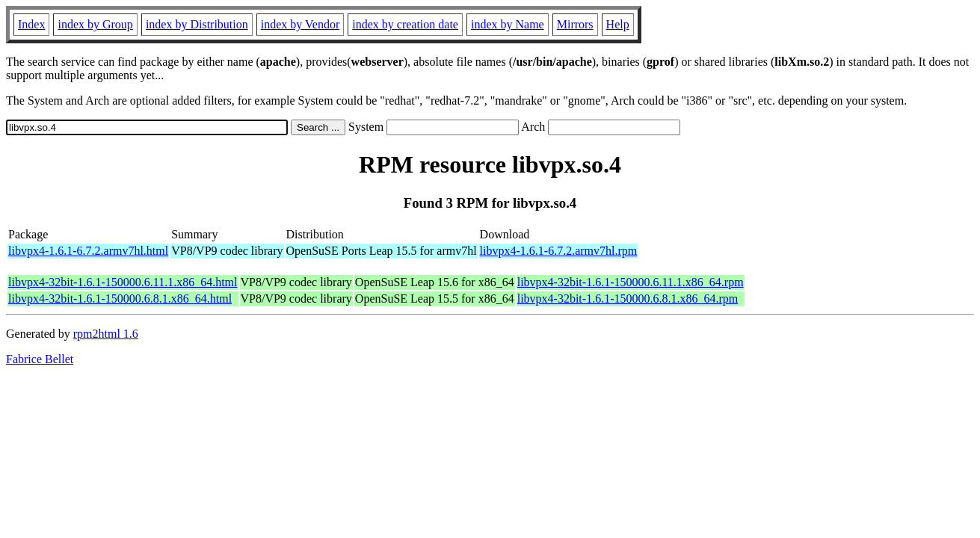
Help (618, 24)
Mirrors (575, 24)
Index (31, 24)
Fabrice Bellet (40, 359)
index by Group (95, 24)
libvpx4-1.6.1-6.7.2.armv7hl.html (88, 251)
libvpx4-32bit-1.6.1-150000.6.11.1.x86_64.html (123, 282)
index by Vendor (300, 24)
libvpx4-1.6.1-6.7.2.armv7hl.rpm (559, 251)
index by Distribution (197, 24)
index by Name (508, 24)
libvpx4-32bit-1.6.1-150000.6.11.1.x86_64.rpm (631, 282)
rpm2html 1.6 (106, 334)
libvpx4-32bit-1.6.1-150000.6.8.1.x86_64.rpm (628, 299)
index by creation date (405, 24)
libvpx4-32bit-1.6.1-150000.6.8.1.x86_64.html (120, 299)
